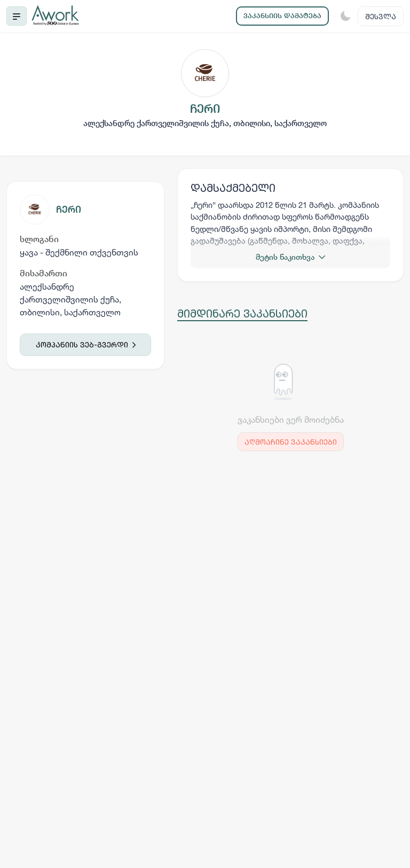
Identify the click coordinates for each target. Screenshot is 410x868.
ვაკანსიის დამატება (282, 16)
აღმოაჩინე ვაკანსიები (291, 442)
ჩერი (69, 209)
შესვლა (381, 16)
